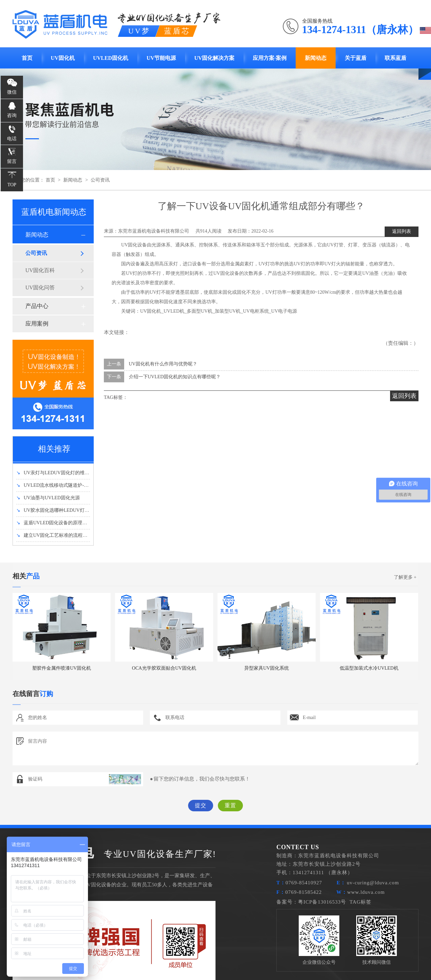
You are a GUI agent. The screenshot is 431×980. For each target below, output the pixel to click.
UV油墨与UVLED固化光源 (48, 498)
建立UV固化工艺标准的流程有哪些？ (59, 535)
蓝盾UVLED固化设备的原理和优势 (56, 523)
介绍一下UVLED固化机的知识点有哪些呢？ (175, 377)
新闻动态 (316, 58)
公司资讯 (100, 180)
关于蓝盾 (356, 58)
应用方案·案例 (270, 58)
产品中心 (37, 306)
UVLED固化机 (111, 58)
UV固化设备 (134, 245)
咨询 (12, 115)
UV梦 (139, 31)
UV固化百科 (40, 270)
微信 (12, 92)
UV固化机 (63, 58)
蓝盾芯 (177, 31)
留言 (12, 161)
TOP (12, 185)
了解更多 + (405, 577)
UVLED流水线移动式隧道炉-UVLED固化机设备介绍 (75, 485)
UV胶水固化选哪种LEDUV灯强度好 (58, 510)
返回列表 (402, 231)
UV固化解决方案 (214, 58)
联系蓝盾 (395, 58)
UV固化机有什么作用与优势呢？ (163, 364)
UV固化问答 (40, 288)
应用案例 (37, 324)
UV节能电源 (161, 58)
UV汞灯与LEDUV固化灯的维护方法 (58, 473)
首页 (27, 58)
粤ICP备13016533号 (322, 902)
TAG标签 (360, 902)
